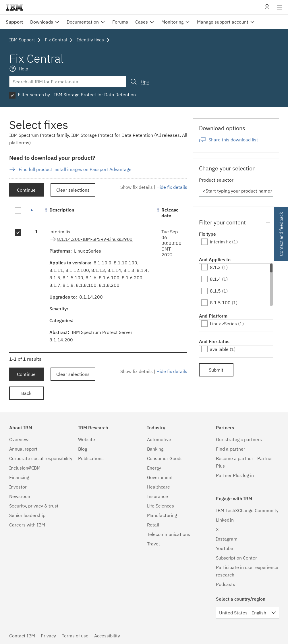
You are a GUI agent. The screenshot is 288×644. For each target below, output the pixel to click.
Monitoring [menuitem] (172, 22)
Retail (153, 525)
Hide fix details (172, 187)
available (219, 349)
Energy (154, 468)
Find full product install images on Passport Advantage (75, 169)
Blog (83, 449)
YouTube (225, 548)
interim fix (220, 242)
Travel (153, 544)
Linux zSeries (223, 324)
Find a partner (231, 449)
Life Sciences (161, 506)
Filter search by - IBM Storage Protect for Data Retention (77, 95)
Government (160, 477)
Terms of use (75, 636)
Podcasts (226, 584)
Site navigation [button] (280, 10)
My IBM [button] (267, 9)
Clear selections (73, 190)
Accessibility (107, 636)
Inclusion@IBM (25, 468)
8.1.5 (215, 291)
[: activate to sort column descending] (36, 213)
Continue (26, 190)
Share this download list (233, 140)
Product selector (216, 180)
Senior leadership (27, 515)
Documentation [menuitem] (83, 22)
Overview (19, 439)
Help (23, 69)
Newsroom (20, 496)
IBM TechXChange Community (247, 510)
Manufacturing (162, 515)
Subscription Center (236, 558)
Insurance (157, 496)
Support (14, 22)
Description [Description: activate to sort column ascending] (62, 210)
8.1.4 (215, 279)
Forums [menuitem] (120, 22)
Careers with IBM (27, 525)
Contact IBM (22, 636)
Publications (91, 458)
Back (26, 393)
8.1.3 (215, 267)
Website (87, 439)
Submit (216, 370)
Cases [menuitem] (142, 22)
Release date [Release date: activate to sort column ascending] (170, 213)
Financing (19, 477)
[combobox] (248, 613)
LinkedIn (225, 520)
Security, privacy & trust (34, 506)
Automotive (159, 439)
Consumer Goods (165, 458)
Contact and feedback (281, 234)
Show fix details (137, 187)
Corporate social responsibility (41, 458)
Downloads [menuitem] (42, 22)
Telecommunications (169, 534)
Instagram (227, 539)
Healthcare (159, 487)
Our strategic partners (239, 439)
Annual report (23, 449)
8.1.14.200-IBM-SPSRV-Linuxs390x (95, 239)
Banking (155, 449)
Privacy (48, 636)
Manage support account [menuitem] (223, 22)
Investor (18, 487)
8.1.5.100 (220, 303)
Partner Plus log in (235, 475)
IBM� (14, 7)
